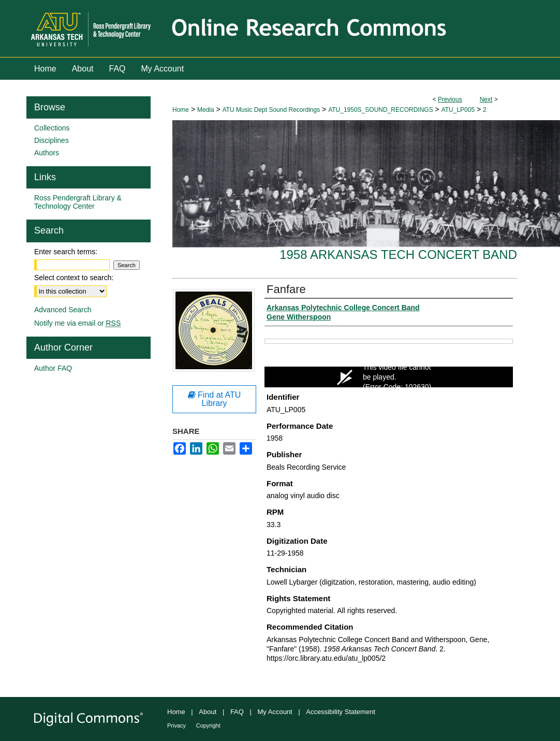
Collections (52, 128)
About (208, 712)
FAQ (237, 712)
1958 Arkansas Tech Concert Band (398, 255)
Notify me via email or (77, 323)
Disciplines (51, 140)
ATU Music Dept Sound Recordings (271, 110)
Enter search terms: (66, 252)
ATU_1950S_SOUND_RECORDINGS (381, 110)
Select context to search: (74, 278)
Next (486, 99)
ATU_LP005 (458, 110)
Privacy (176, 725)
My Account (275, 712)
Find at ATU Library (215, 399)
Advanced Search (63, 310)
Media (206, 110)
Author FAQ (53, 368)
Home (181, 110)
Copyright (208, 725)
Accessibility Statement (341, 712)
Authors (47, 153)
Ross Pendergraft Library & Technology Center (78, 202)
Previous (450, 99)
